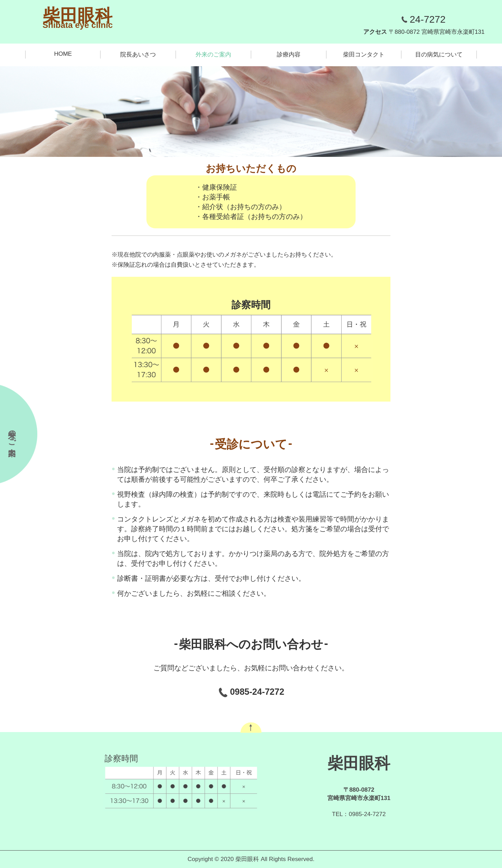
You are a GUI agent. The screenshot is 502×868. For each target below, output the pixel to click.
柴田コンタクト (364, 55)
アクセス (424, 32)
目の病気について (439, 55)
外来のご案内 (213, 55)
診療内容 (289, 55)
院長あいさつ (138, 55)
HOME (63, 54)
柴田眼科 (77, 16)
